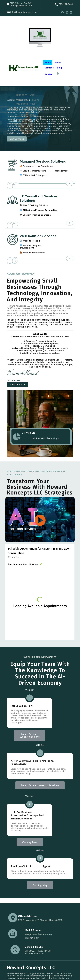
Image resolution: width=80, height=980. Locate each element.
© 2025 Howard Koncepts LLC (22, 973)
